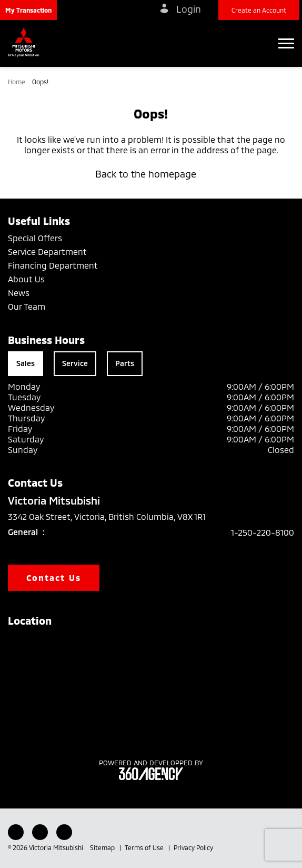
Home (17, 82)
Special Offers (35, 238)
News (19, 293)
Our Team (27, 306)
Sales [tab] (26, 363)
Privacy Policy (193, 847)
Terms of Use (145, 847)
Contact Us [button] (54, 578)
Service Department (47, 251)
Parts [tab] (125, 363)
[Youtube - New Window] (40, 832)
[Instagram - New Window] (64, 832)
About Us (26, 279)
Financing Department (53, 265)
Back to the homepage (151, 174)
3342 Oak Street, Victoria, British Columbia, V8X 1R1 (114, 517)
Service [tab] (75, 363)
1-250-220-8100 (263, 532)
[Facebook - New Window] (16, 832)
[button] (28, 10)
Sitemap (103, 847)
